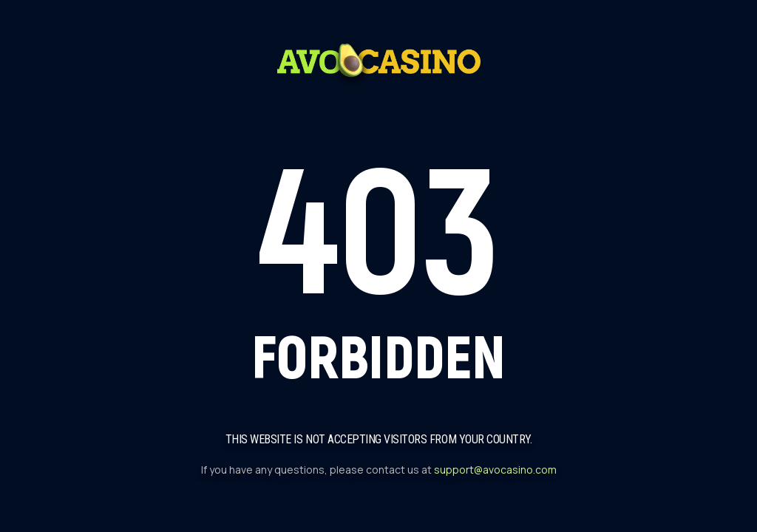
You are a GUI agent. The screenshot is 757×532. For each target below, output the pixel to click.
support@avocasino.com (495, 470)
